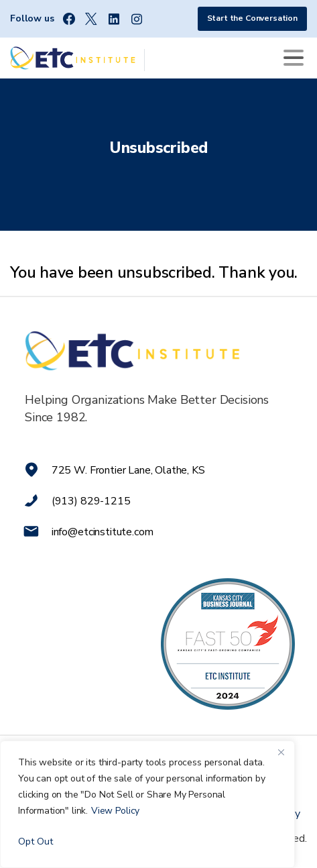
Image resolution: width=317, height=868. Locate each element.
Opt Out (36, 842)
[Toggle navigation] (294, 58)
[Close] (281, 752)
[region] (147, 804)
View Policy (115, 811)
